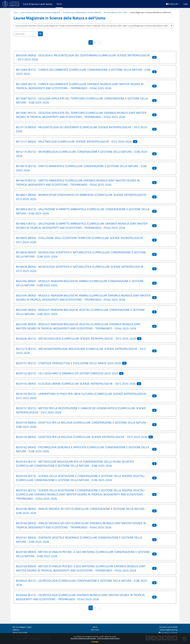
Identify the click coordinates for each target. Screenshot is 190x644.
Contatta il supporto (168, 633)
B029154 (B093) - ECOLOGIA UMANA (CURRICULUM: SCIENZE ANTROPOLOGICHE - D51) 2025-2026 (76, 387)
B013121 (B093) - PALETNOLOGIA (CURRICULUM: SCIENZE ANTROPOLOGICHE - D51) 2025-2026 (74, 145)
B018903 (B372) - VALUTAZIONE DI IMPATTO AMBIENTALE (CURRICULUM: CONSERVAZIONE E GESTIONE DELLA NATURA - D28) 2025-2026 (83, 214)
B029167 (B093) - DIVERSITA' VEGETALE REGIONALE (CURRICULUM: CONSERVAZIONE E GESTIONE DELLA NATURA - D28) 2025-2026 (79, 543)
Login (186, 4)
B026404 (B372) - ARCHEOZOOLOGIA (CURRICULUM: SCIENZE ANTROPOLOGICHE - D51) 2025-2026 (76, 342)
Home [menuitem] (59, 4)
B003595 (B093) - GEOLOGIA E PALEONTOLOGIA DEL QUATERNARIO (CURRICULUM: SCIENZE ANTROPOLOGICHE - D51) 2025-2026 (83, 61)
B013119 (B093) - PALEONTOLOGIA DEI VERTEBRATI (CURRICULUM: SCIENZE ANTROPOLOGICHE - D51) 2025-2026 (82, 132)
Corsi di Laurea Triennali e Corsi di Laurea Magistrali (42, 12)
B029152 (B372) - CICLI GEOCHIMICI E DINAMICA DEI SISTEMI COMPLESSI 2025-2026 (67, 376)
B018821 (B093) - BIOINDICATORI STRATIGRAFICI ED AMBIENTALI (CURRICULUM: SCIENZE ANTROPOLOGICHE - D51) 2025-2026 (82, 200)
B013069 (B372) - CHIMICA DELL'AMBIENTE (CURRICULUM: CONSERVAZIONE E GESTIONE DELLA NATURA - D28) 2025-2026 (83, 75)
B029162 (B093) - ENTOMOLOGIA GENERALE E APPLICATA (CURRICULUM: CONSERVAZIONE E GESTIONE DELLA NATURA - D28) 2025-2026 (83, 452)
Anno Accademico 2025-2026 (122, 12)
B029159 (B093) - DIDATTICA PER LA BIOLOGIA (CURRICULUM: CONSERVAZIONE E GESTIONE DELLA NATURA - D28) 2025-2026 (82, 428)
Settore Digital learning (168, 629)
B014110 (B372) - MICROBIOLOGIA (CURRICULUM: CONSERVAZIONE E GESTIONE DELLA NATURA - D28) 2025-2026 (82, 157)
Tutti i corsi (95, 629)
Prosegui (95, 642)
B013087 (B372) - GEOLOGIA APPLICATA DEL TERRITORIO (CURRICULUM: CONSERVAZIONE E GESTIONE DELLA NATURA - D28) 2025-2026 (82, 104)
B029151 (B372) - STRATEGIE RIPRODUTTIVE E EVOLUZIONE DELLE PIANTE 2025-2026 (68, 366)
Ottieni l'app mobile (21, 632)
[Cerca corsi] (26, 37)
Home (95, 627)
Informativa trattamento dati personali (83, 638)
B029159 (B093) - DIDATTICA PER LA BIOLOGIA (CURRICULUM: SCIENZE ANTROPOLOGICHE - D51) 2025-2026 (82, 440)
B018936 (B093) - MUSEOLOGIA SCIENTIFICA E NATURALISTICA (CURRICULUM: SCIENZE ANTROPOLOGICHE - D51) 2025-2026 (81, 272)
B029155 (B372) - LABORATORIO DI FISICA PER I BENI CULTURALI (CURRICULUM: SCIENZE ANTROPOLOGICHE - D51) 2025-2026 (82, 399)
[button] (173, 4)
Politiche (16, 629)
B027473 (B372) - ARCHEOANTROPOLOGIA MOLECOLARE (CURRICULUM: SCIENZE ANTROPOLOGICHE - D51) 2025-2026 (81, 354)
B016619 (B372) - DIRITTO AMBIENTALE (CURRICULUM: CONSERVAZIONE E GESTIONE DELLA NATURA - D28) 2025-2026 (81, 171)
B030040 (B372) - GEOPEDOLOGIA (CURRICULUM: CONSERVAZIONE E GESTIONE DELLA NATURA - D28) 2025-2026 (82, 586)
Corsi (16, 12)
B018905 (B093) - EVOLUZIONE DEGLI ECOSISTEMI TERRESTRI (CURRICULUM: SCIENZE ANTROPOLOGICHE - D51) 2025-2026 (80, 243)
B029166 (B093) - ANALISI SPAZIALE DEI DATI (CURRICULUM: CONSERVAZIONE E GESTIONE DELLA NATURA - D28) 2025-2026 (81, 514)
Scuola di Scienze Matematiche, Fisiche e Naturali (86, 12)
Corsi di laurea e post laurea (38, 4)
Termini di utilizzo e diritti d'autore (108, 638)
